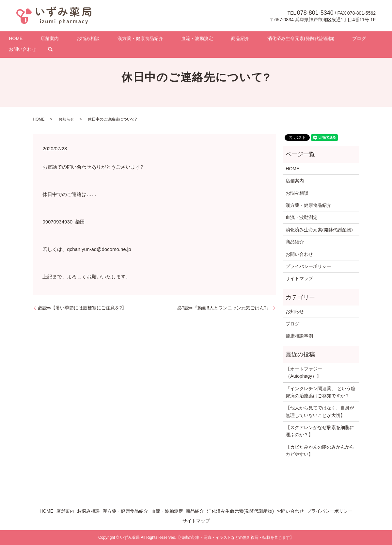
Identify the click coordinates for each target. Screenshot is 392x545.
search (367, 40)
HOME (32, 40)
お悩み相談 (87, 40)
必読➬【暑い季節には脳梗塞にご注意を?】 (82, 308)
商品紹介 (212, 40)
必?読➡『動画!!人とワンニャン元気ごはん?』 (224, 308)
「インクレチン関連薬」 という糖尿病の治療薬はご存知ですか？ (321, 392)
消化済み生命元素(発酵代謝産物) (264, 40)
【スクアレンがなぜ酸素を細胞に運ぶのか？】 (320, 431)
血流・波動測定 (178, 40)
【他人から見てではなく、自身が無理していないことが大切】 (320, 411)
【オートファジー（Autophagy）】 (304, 372)
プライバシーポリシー (308, 266)
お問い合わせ (343, 40)
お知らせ (66, 119)
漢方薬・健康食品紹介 (130, 40)
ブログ (314, 40)
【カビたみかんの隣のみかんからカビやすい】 (320, 451)
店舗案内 (57, 40)
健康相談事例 (299, 336)
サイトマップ (299, 278)
